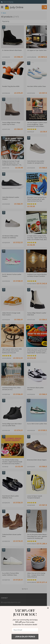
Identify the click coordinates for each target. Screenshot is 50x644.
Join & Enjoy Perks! (25, 637)
